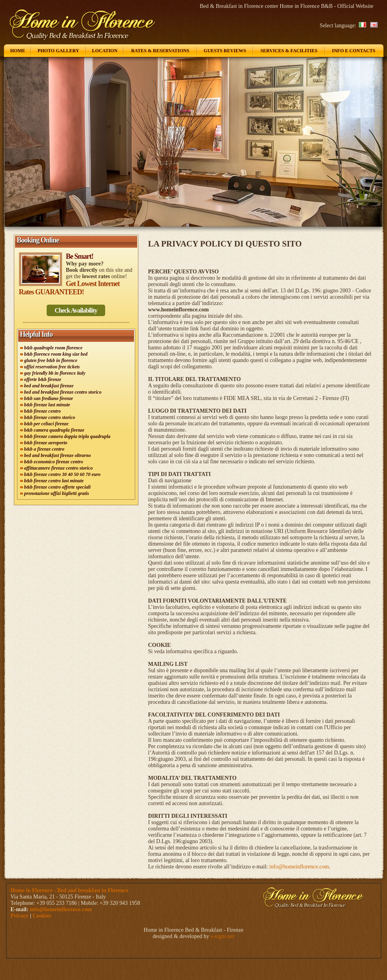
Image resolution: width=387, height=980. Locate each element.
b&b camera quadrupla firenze (54, 430)
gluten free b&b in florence (51, 360)
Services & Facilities (289, 51)
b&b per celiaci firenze (46, 424)
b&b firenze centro (42, 411)
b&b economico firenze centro (54, 462)
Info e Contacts (354, 51)
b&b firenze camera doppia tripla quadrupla (67, 436)
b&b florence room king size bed (56, 354)
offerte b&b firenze (43, 379)
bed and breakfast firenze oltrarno (58, 455)
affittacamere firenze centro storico (58, 468)
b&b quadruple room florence (53, 348)
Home (18, 51)
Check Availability (76, 310)
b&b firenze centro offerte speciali (57, 487)
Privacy (20, 916)
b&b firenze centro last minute (54, 481)
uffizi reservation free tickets (52, 367)
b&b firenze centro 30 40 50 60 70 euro (62, 474)
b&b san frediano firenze (49, 398)
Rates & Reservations (160, 51)
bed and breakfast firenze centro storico (63, 392)
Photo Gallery (58, 51)
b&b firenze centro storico (50, 417)
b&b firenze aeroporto (46, 443)
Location (105, 51)
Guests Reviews (225, 51)
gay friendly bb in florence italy (55, 373)
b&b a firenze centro (44, 449)
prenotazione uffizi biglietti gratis (57, 493)
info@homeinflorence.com (299, 867)
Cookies (42, 916)
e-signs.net (222, 936)
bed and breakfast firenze (49, 386)
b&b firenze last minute (47, 405)
